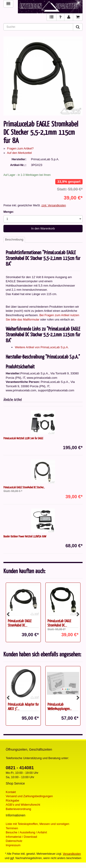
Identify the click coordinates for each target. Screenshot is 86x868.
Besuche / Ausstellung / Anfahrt (26, 832)
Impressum (13, 845)
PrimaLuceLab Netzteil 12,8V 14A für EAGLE (23, 438)
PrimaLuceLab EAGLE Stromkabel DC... (20, 623)
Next (78, 614)
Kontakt (11, 792)
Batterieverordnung (18, 809)
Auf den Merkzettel (19, 153)
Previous (8, 614)
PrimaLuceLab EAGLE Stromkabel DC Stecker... (24, 487)
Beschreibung (14, 239)
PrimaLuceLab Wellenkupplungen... (60, 706)
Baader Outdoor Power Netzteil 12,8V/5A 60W (25, 536)
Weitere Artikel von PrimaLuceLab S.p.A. (42, 347)
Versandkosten (72, 854)
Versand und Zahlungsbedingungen (29, 796)
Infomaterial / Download (21, 837)
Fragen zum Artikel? (20, 148)
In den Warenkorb (43, 228)
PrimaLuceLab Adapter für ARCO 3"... (23, 706)
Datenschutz (14, 841)
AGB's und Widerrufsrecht (23, 805)
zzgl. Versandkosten (54, 205)
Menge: (9, 212)
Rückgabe (12, 800)
